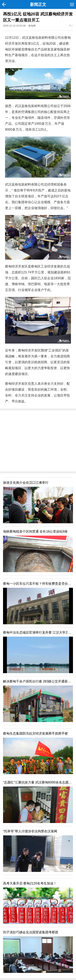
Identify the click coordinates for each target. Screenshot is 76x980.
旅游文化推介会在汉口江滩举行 (26, 483)
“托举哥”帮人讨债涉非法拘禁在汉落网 (30, 831)
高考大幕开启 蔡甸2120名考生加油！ (30, 883)
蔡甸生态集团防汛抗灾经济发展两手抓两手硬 (35, 733)
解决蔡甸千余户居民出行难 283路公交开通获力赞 (39, 681)
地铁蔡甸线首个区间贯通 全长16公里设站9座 (35, 531)
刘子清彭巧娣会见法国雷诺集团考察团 (31, 932)
